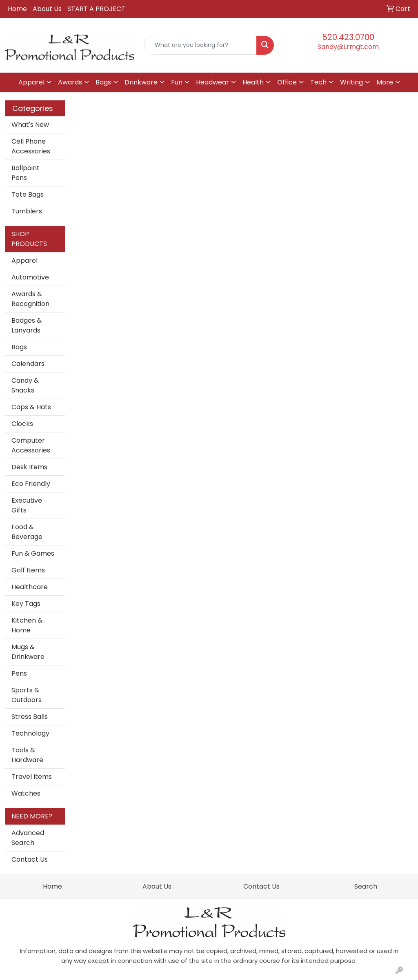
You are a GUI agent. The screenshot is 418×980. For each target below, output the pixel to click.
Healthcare (30, 587)
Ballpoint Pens (26, 173)
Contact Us (30, 859)
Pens (19, 673)
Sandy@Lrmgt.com (348, 47)
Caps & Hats (31, 407)
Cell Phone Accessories (31, 146)
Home (17, 9)
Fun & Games (33, 553)
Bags (19, 347)
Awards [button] (70, 82)
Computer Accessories (31, 445)
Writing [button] (351, 82)
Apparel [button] (31, 82)
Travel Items (32, 777)
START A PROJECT (96, 9)
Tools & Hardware (27, 755)
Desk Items (29, 467)
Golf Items (28, 570)
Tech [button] (318, 82)
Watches (26, 793)
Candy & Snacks (25, 385)
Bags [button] (103, 82)
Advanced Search (28, 838)
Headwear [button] (212, 82)
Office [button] (287, 82)
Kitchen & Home (27, 625)
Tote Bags (28, 194)
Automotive (30, 277)
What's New (30, 125)
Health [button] (253, 82)
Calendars (28, 364)
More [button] (385, 82)
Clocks (22, 424)
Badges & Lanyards (27, 325)
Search (366, 886)
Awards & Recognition (30, 299)
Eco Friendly (31, 484)
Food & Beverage (27, 532)
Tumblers (27, 211)
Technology (30, 733)
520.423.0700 (348, 37)
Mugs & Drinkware (28, 652)
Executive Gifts (27, 505)
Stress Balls (30, 717)
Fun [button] (177, 82)
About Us (47, 9)
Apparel (24, 261)
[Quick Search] (200, 45)
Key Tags (26, 604)
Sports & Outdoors (27, 695)
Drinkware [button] (141, 82)
